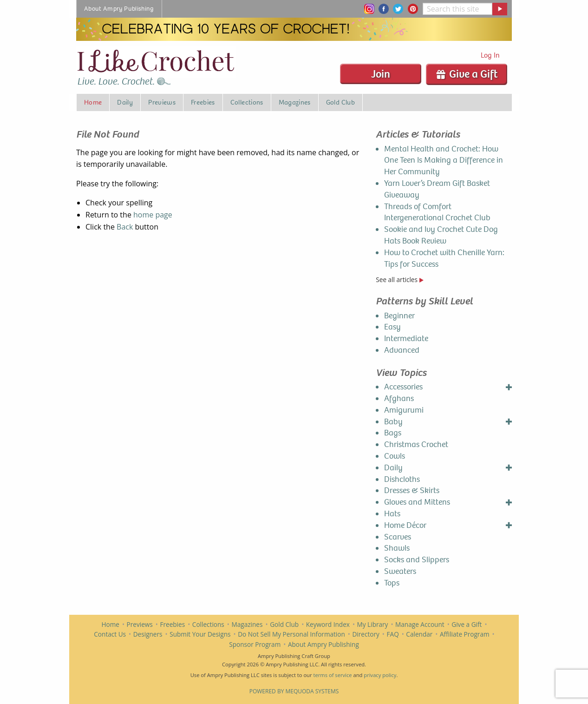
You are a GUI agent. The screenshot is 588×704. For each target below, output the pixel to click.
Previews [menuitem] (162, 102)
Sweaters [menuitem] (400, 571)
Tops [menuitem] (392, 583)
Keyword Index (328, 624)
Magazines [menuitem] (295, 102)
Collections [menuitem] (247, 102)
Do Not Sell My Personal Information (291, 634)
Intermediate (406, 339)
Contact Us (110, 634)
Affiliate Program (465, 634)
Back (125, 227)
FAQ (393, 634)
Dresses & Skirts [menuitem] (412, 490)
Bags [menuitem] (393, 433)
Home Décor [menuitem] (405, 525)
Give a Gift (467, 74)
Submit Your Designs (200, 634)
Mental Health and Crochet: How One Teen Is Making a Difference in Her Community (444, 161)
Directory (366, 634)
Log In (490, 55)
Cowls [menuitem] (395, 456)
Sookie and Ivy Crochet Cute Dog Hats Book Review (441, 235)
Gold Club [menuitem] (340, 102)
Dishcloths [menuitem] (402, 479)
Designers (148, 634)
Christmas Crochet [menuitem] (416, 444)
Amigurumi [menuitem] (404, 410)
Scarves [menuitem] (398, 537)
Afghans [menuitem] (399, 398)
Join (381, 74)
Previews (140, 624)
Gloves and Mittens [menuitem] (417, 502)
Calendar (419, 634)
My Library (373, 624)
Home (111, 624)
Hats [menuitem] (392, 514)
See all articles (399, 280)
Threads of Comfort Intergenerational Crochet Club (437, 212)
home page (153, 215)
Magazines (247, 624)
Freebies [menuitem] (203, 102)
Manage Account (420, 624)
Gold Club (284, 624)
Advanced (402, 350)
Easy (392, 327)
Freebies (172, 624)
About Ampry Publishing (323, 644)
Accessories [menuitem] (403, 387)
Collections (208, 624)
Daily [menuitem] (125, 102)
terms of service (332, 675)
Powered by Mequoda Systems (294, 691)
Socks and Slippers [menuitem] (417, 560)
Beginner (399, 316)
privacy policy (380, 675)
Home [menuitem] (93, 102)
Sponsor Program (255, 644)
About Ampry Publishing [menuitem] (119, 9)
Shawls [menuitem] (397, 548)
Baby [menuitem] (393, 422)
